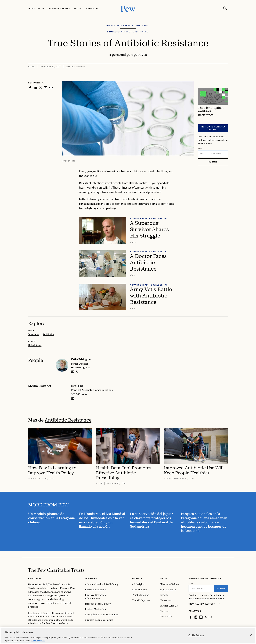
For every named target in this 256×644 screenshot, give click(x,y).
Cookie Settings (196, 635)
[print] (51, 88)
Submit (213, 162)
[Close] (251, 635)
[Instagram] (196, 617)
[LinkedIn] (201, 617)
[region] (128, 636)
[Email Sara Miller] (73, 399)
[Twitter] (206, 617)
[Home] (56, 570)
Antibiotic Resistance (68, 420)
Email (200, 148)
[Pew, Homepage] (128, 8)
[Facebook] (191, 617)
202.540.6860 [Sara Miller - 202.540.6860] (79, 394)
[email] (73, 371)
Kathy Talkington (81, 359)
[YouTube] (210, 617)
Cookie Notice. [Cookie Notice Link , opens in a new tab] (38, 641)
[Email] (213, 154)
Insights (137, 578)
